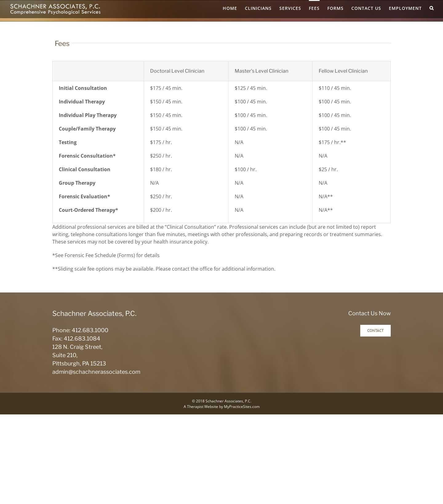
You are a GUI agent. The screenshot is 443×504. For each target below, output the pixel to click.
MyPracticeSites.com (242, 407)
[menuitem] (234, 8)
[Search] (432, 8)
